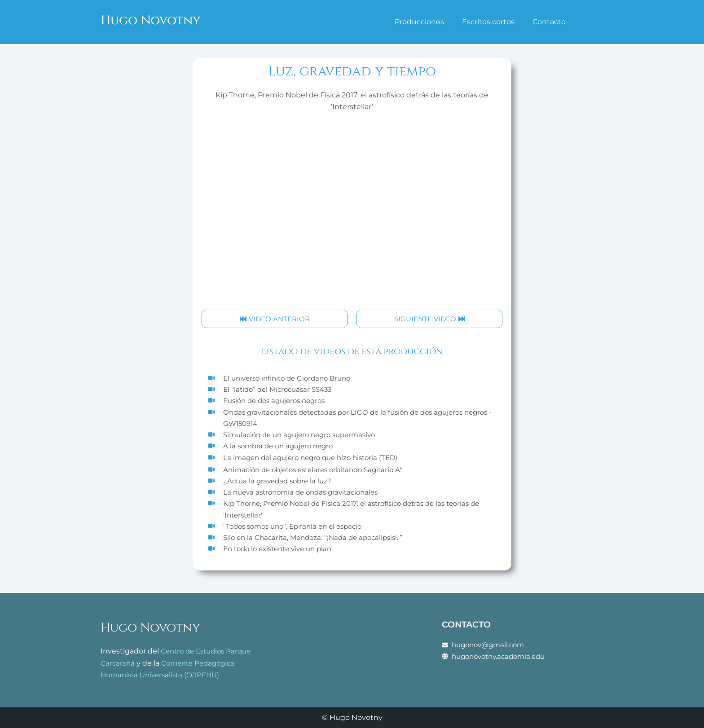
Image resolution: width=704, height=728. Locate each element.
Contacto (549, 22)
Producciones (419, 22)
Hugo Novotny (156, 20)
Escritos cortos (488, 22)
